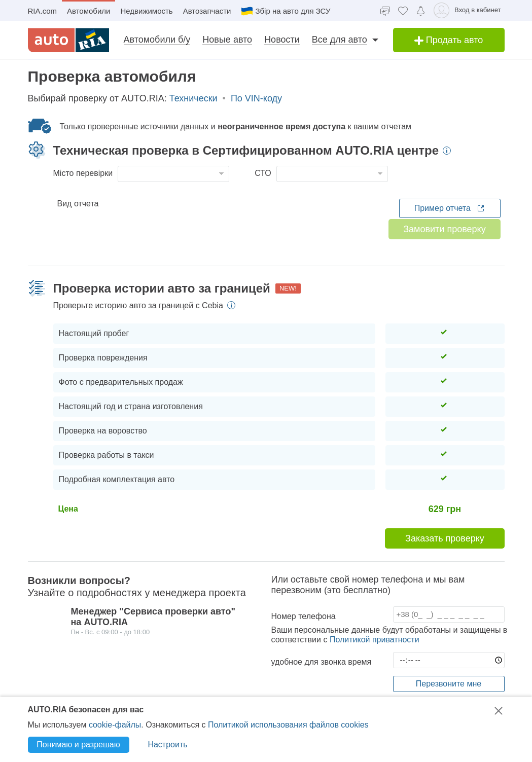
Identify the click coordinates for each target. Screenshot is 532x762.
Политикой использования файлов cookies (288, 725)
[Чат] (385, 10)
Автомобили (88, 11)
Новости (282, 40)
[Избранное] (403, 10)
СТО (263, 187)
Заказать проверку (445, 552)
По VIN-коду (256, 112)
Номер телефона (304, 630)
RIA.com (43, 11)
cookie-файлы (115, 725)
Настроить (167, 745)
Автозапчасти (207, 11)
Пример (450, 222)
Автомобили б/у (157, 40)
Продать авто (449, 40)
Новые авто (227, 40)
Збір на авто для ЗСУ (286, 11)
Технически (193, 112)
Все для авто (340, 40)
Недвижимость (146, 11)
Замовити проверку (444, 243)
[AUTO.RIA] (68, 40)
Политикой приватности (375, 653)
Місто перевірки (83, 187)
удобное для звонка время (322, 676)
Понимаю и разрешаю (78, 745)
